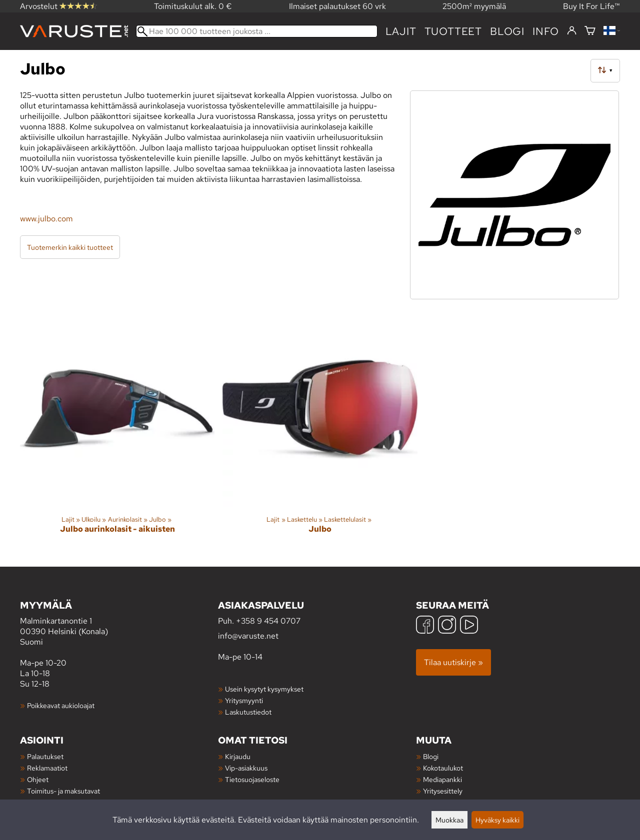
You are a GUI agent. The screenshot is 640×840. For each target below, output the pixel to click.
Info (546, 31)
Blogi (431, 756)
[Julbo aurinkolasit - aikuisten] (117, 431)
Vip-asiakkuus (246, 768)
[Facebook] (425, 626)
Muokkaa (449, 820)
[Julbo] (320, 431)
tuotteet (453, 31)
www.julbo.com (46, 219)
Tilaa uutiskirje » (453, 662)
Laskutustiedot (248, 712)
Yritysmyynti (244, 700)
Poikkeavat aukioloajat (61, 705)
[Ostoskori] (590, 31)
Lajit (401, 31)
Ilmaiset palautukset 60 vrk (337, 6)
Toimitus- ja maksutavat (63, 791)
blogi (507, 31)
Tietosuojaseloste (252, 779)
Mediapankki (442, 779)
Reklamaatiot (47, 768)
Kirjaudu (238, 756)
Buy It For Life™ (591, 6)
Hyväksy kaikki (497, 820)
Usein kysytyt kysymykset (264, 689)
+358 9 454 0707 (268, 621)
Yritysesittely (443, 791)
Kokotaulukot (443, 768)
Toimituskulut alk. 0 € (193, 6)
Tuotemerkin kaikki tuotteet (70, 247)
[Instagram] (447, 626)
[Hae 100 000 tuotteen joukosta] (257, 31)
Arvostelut (58, 6)
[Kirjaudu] (572, 31)
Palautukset (45, 756)
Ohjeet (38, 779)
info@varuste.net (248, 636)
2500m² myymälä (474, 6)
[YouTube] (469, 626)
